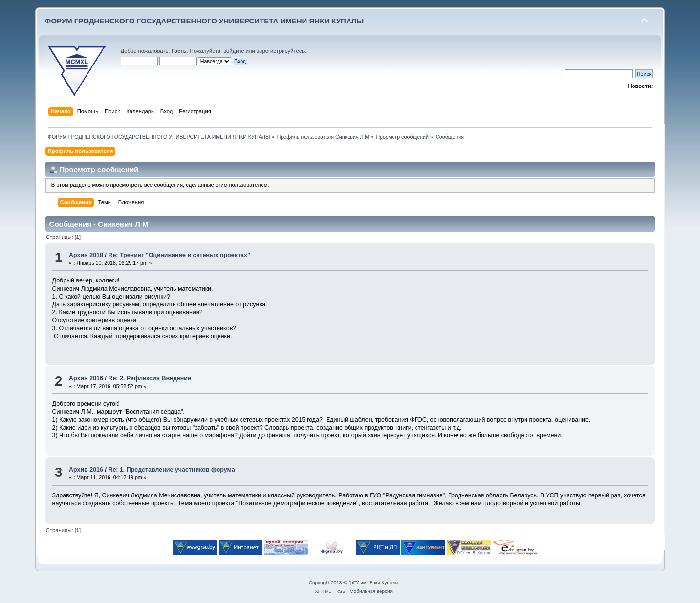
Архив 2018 (86, 255)
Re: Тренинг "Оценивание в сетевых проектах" (179, 255)
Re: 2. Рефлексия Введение (149, 378)
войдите (234, 51)
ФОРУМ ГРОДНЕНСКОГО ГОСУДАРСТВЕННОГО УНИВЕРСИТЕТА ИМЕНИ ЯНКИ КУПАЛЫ (205, 21)
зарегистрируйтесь (281, 51)
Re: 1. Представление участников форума (171, 470)
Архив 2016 (86, 378)
